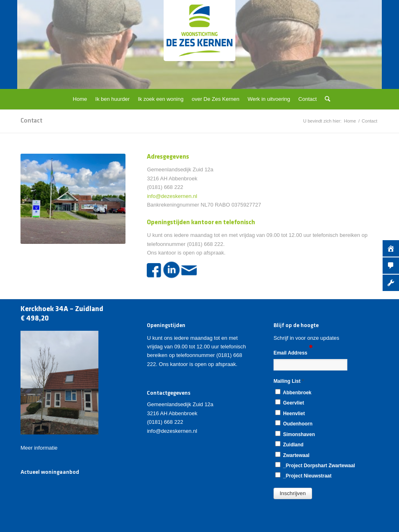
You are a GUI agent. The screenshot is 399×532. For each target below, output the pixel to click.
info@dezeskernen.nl (172, 196)
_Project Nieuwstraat (303, 475)
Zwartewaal (292, 455)
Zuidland (289, 444)
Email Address (293, 352)
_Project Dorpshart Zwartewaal (315, 465)
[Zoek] (325, 99)
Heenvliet (290, 413)
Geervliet (290, 402)
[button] (293, 493)
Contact (31, 121)
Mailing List (289, 381)
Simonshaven (295, 434)
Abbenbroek (293, 392)
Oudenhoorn (294, 423)
